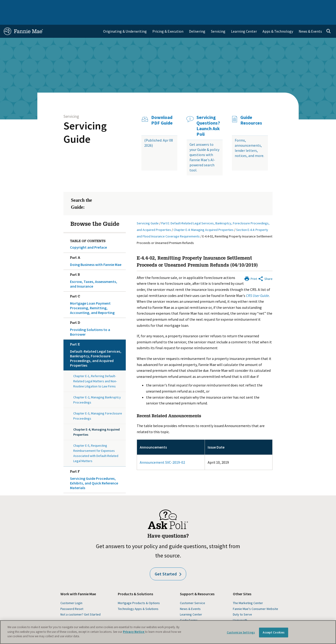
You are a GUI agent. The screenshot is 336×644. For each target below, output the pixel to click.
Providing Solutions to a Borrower (97, 314)
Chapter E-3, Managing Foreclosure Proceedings (98, 402)
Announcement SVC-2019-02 (162, 449)
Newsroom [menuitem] (280, 6)
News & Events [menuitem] (310, 18)
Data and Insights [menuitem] (251, 6)
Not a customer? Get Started (80, 601)
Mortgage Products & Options (139, 589)
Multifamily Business (81, 6)
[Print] (251, 265)
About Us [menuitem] (224, 6)
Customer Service (192, 589)
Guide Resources (251, 107)
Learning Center (191, 601)
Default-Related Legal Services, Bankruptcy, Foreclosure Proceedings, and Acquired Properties (97, 341)
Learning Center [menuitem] (244, 18)
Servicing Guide (85, 119)
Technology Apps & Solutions (138, 595)
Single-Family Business (40, 6)
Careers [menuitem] (300, 6)
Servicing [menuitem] (218, 18)
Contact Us (321, 6)
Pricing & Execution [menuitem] (168, 18)
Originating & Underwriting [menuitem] (125, 18)
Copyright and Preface (88, 234)
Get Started (168, 560)
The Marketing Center (248, 589)
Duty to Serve (242, 601)
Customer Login (71, 589)
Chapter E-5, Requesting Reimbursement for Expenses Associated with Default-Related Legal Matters (96, 440)
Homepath (240, 607)
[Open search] (329, 18)
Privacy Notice (134, 632)
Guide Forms (189, 607)
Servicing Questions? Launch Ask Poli (208, 112)
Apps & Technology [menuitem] (278, 18)
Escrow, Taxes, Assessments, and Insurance (97, 266)
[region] (168, 632)
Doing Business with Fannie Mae (97, 247)
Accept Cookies (274, 632)
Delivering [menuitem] (197, 18)
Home (11, 6)
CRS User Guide (257, 282)
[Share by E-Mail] (265, 265)
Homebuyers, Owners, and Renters (162, 6)
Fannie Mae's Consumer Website (255, 595)
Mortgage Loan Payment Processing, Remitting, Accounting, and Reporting (97, 290)
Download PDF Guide (162, 107)
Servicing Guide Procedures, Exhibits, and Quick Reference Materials (97, 465)
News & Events (190, 595)
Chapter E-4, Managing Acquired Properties (96, 418)
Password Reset (72, 595)
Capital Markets (116, 6)
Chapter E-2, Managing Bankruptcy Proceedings (97, 386)
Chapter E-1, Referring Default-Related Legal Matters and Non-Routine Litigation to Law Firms (95, 368)
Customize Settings (241, 632)
